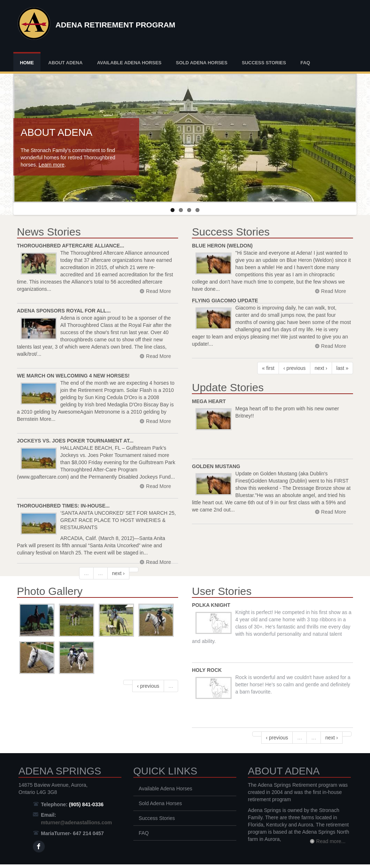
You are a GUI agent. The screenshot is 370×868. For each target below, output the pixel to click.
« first (268, 368)
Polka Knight (211, 605)
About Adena (66, 63)
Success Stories (264, 63)
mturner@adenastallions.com (76, 822)
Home (27, 63)
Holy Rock (207, 670)
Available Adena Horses (129, 63)
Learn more (52, 165)
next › (118, 573)
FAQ (305, 63)
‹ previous (294, 368)
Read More (158, 562)
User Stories (222, 591)
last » (342, 368)
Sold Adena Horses (202, 63)
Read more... (331, 841)
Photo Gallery (50, 591)
